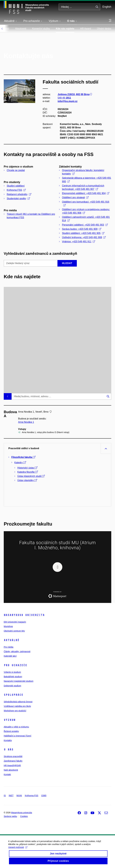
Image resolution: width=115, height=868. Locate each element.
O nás (9, 750)
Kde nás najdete (65, 29)
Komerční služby (41, 29)
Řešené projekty (11, 731)
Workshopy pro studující (15, 711)
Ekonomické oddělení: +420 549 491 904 (86, 193)
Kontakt (7, 774)
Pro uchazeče (15, 665)
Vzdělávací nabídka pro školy (17, 706)
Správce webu (10, 816)
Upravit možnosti (18, 852)
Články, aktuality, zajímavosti (17, 651)
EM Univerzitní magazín (15, 622)
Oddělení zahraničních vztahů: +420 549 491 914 (86, 219)
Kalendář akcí (10, 656)
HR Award (86, 29)
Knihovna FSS (16, 190)
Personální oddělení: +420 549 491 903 (85, 225)
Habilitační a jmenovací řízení (18, 736)
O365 (44, 796)
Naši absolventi (11, 770)
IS (5, 796)
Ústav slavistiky (27, 480)
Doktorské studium (12, 686)
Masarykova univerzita (24, 615)
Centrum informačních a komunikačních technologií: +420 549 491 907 (83, 187)
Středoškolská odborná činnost (18, 702)
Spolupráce (13, 695)
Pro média (9, 647)
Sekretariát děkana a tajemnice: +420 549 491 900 (87, 180)
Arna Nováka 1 (26, 422)
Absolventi (21, 29)
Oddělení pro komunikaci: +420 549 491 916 (86, 203)
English (107, 7)
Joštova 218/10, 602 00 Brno (75, 94)
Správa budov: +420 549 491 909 (82, 229)
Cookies (24, 816)
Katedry (20, 463)
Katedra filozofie (28, 472)
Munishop (8, 626)
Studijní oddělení (16, 186)
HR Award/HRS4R (12, 765)
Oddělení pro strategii (75, 197)
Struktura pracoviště (13, 756)
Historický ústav (27, 468)
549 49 (64, 98)
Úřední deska (104, 29)
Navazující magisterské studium (19, 681)
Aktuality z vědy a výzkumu (16, 727)
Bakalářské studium (13, 677)
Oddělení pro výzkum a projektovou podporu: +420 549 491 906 (86, 211)
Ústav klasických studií (31, 476)
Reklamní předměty (19, 194)
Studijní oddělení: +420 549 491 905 (83, 233)
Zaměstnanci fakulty (13, 761)
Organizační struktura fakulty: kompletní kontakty (83, 172)
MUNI (19, 796)
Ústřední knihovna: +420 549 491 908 (84, 237)
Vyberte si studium (12, 672)
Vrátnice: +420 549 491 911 (79, 242)
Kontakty (8, 740)
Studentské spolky (18, 199)
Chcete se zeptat (16, 170)
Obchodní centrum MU (14, 631)
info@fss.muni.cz (68, 101)
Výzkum (10, 720)
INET (11, 796)
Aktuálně (12, 640)
